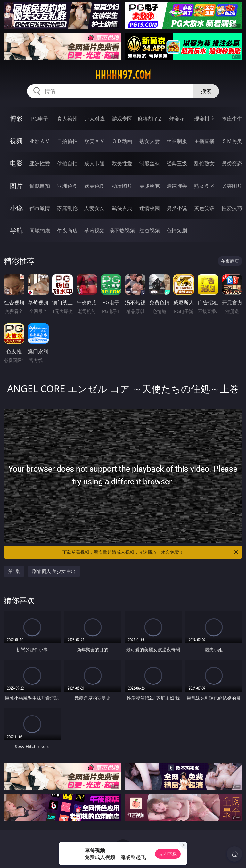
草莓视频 (94, 231)
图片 (16, 186)
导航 (16, 230)
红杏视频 (150, 231)
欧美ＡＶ (94, 141)
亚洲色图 (67, 186)
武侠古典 (122, 208)
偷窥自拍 (40, 186)
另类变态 (232, 163)
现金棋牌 (204, 119)
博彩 (16, 118)
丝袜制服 (177, 141)
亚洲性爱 (40, 163)
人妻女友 (94, 208)
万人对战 (94, 119)
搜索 (206, 91)
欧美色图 (94, 186)
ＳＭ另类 (232, 141)
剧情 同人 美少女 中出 (54, 571)
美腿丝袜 (150, 186)
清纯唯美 (177, 186)
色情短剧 (177, 231)
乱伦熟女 (204, 163)
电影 (16, 163)
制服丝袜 (150, 163)
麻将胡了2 (149, 119)
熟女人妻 (150, 141)
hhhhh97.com (123, 75)
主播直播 (204, 141)
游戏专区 (122, 119)
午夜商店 (67, 231)
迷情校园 (150, 208)
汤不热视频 (122, 231)
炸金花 (177, 119)
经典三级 (177, 163)
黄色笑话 (204, 208)
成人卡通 (94, 163)
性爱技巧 (232, 208)
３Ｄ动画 (122, 141)
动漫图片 (122, 186)
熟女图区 (204, 186)
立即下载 (168, 854)
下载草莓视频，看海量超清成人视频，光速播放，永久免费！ (151, 552)
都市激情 (40, 208)
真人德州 (67, 119)
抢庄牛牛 (232, 119)
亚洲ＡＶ (40, 141)
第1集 (14, 571)
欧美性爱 (122, 163)
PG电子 (40, 119)
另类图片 (232, 186)
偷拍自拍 (67, 163)
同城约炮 (40, 231)
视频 (16, 141)
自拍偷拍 (67, 141)
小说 (16, 208)
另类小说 (177, 208)
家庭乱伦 (67, 208)
